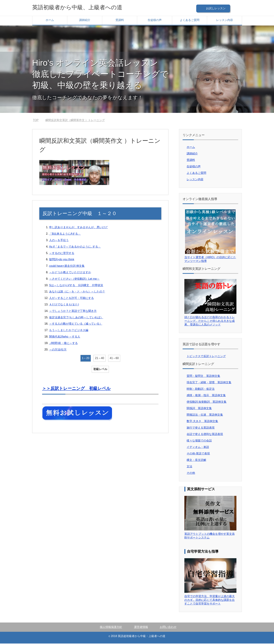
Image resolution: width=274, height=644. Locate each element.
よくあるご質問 (190, 21)
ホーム (50, 21)
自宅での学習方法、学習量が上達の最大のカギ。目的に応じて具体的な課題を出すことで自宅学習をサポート (210, 600)
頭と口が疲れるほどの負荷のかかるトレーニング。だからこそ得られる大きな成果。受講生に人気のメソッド (210, 321)
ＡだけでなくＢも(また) (64, 305)
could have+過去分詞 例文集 (67, 266)
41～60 (114, 359)
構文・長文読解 (196, 460)
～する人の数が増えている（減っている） (76, 324)
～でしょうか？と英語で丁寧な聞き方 (73, 311)
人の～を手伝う (59, 241)
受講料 (120, 21)
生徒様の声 (155, 21)
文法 (189, 467)
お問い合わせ (168, 627)
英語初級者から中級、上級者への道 (83, 8)
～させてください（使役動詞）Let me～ (74, 279)
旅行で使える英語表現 (201, 428)
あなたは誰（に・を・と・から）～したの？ (77, 292)
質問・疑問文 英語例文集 (203, 376)
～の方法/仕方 (58, 350)
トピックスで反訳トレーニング (206, 357)
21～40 (100, 359)
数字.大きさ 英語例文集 (202, 422)
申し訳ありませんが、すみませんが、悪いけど (78, 228)
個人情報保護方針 (111, 627)
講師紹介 (85, 21)
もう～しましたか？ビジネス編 (69, 331)
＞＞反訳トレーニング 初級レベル (76, 389)
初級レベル (100, 370)
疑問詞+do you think (62, 260)
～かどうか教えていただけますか (70, 273)
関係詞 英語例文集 (199, 409)
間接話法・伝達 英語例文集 (205, 415)
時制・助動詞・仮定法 (201, 389)
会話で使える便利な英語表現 (205, 435)
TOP (36, 121)
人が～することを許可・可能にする (71, 299)
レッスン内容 (225, 21)
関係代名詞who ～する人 (65, 337)
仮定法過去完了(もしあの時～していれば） (76, 318)
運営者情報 (141, 627)
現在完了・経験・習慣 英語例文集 (209, 383)
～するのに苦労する (62, 254)
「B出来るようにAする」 (65, 234)
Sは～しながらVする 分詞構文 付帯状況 (76, 286)
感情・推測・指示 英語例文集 (206, 396)
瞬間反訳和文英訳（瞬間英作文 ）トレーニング (75, 121)
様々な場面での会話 (199, 441)
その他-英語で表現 (198, 454)
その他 (191, 473)
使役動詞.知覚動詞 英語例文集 (207, 402)
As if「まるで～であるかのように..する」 (75, 247)
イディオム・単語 (198, 448)
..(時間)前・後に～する (63, 344)
